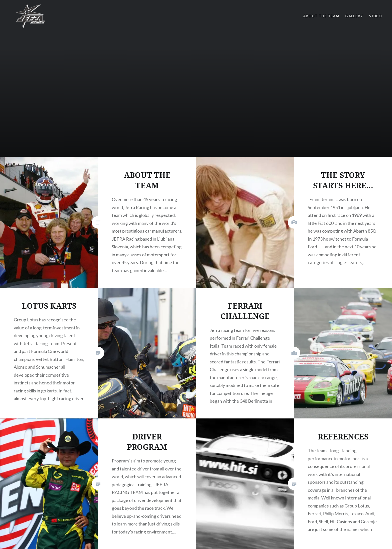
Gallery (354, 16)
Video (375, 16)
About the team (321, 16)
